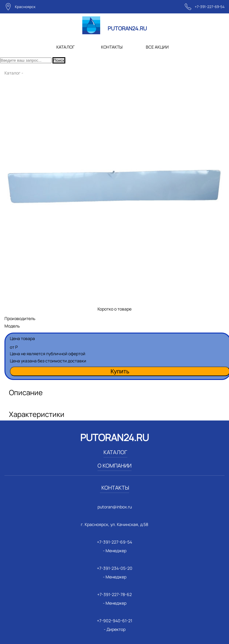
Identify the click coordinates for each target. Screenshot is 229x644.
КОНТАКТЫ (112, 47)
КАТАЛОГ (65, 47)
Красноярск (25, 7)
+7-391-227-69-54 (210, 7)
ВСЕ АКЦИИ (157, 47)
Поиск (59, 60)
